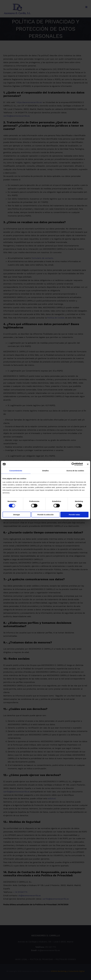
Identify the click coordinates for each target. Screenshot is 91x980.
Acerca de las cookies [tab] (75, 471)
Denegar (17, 514)
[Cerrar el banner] (88, 464)
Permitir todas (74, 514)
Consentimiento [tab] (16, 471)
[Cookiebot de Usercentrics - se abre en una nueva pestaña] (73, 464)
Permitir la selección (46, 514)
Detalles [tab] (45, 471)
